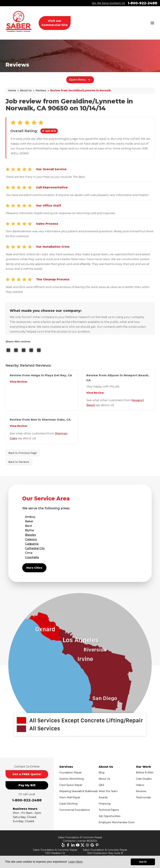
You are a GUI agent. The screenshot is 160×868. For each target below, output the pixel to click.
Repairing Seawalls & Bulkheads (78, 791)
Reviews (141, 791)
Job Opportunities (109, 816)
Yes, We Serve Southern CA (108, 3)
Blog (101, 773)
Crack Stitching (68, 804)
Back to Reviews (19, 462)
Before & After (145, 773)
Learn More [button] (76, 862)
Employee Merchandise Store (117, 822)
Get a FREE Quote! (27, 774)
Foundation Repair (70, 773)
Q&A (101, 785)
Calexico (31, 539)
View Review (18, 382)
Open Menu (80, 80)
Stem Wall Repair (70, 797)
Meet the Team (108, 791)
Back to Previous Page (23, 453)
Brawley (31, 535)
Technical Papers (109, 810)
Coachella (32, 557)
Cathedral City (35, 548)
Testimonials (143, 797)
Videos (140, 785)
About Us (104, 779)
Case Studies (144, 779)
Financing (105, 804)
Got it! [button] (143, 862)
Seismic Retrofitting (72, 779)
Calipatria (32, 544)
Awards (103, 797)
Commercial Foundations (75, 810)
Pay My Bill (27, 785)
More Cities (34, 568)
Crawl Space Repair (71, 785)
